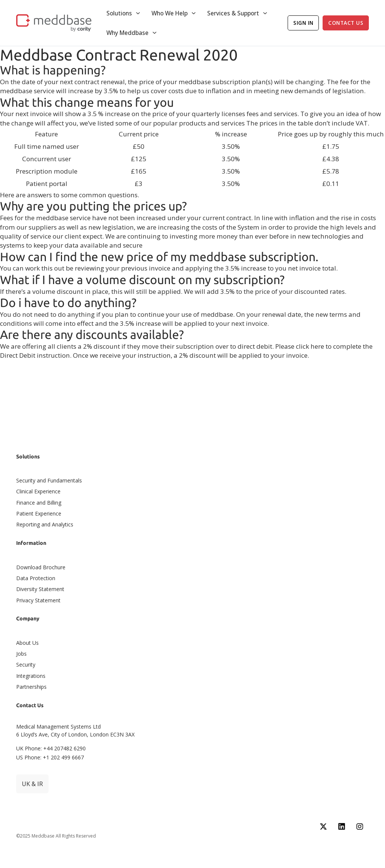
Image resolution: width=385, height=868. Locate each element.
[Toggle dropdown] (138, 13)
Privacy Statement (38, 600)
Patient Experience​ (39, 513)
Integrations (31, 676)
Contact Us (346, 23)
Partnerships (31, 687)
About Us (27, 643)
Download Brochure (41, 567)
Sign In (303, 23)
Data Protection (36, 578)
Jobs (21, 654)
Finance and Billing (39, 503)
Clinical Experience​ (38, 491)
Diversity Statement (40, 589)
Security (26, 665)
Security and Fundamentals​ (49, 480)
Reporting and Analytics (45, 524)
